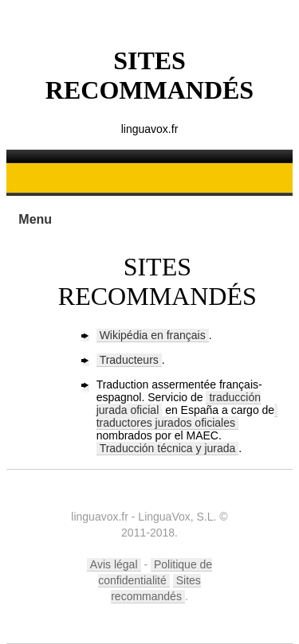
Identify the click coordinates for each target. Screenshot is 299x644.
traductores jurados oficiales (166, 423)
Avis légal (114, 564)
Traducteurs (129, 360)
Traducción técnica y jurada (168, 448)
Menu (35, 219)
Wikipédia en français (153, 335)
